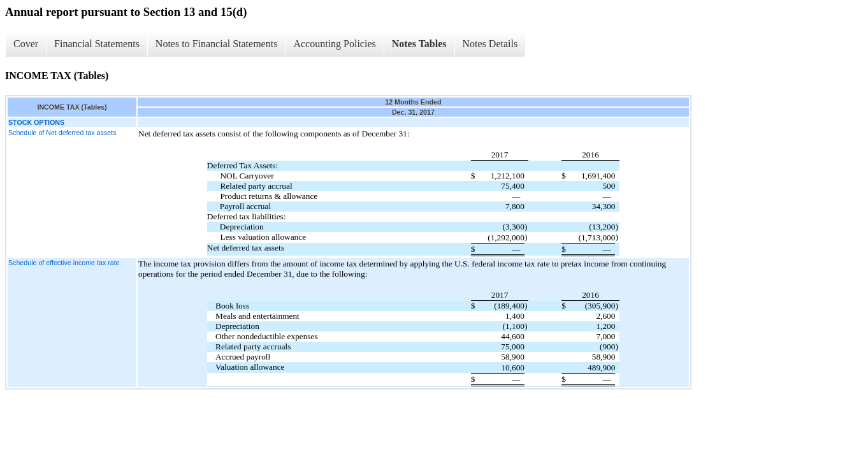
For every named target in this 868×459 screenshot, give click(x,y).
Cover (26, 44)
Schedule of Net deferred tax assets (62, 133)
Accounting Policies (334, 44)
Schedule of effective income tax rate (64, 263)
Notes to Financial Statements (217, 44)
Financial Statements (97, 44)
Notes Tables (419, 44)
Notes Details (490, 44)
